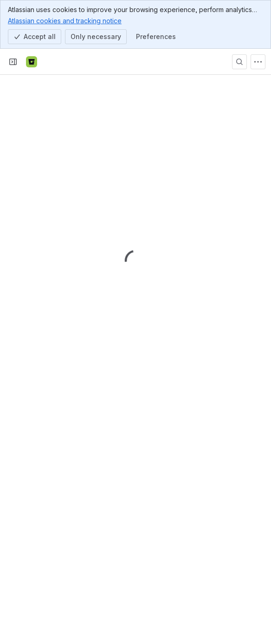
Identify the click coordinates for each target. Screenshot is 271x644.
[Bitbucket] (32, 62)
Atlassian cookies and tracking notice (65, 20)
